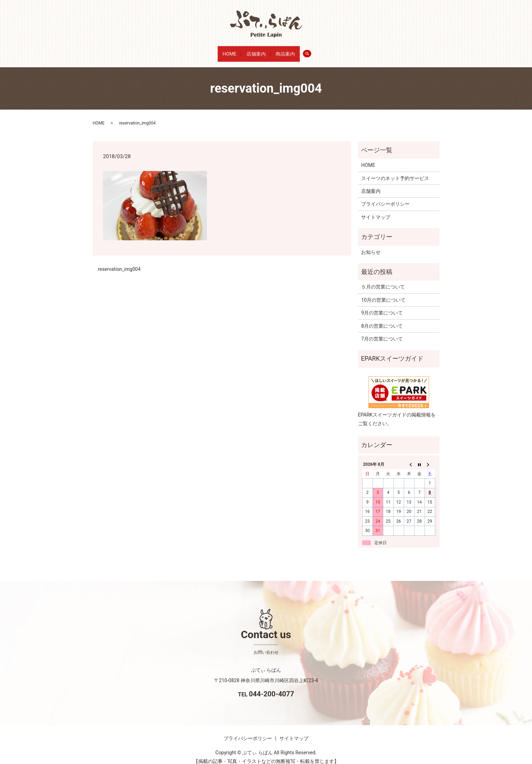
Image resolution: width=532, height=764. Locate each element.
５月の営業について (383, 280)
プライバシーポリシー (385, 197)
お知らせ (371, 245)
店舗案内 (256, 51)
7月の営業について (382, 332)
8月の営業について (382, 319)
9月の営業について (382, 306)
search (318, 51)
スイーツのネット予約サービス (395, 171)
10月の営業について (383, 293)
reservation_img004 (119, 262)
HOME (225, 51)
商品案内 (290, 51)
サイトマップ (376, 211)
